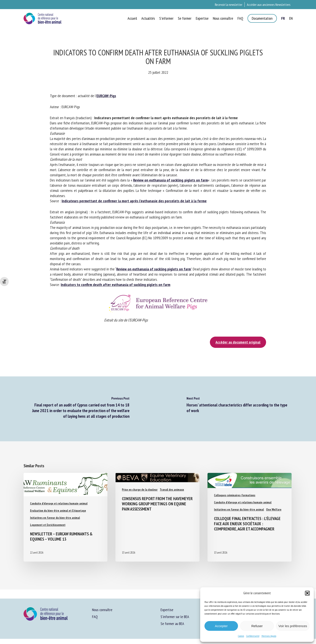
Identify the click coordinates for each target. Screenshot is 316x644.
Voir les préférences (293, 626)
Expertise (167, 610)
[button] (307, 593)
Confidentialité (253, 636)
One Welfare (274, 509)
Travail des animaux (172, 490)
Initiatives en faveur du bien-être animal (55, 518)
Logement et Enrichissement (48, 525)
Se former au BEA (172, 624)
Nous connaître (102, 610)
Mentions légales (269, 636)
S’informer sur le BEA (175, 617)
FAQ (95, 617)
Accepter (221, 626)
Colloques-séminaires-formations (235, 495)
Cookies (241, 636)
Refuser (257, 626)
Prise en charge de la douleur (140, 490)
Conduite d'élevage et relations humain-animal (59, 503)
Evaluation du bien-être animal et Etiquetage (58, 511)
